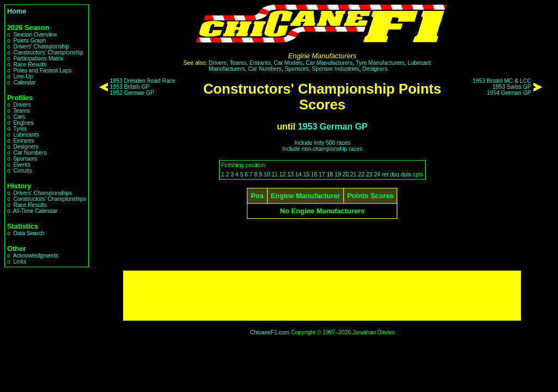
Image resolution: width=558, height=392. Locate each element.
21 (354, 174)
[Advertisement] (322, 296)
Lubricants (26, 135)
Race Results (30, 65)
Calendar (25, 82)
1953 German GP (332, 127)
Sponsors (25, 159)
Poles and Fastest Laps (42, 71)
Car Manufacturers (329, 63)
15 (306, 174)
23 (369, 174)
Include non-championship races (322, 149)
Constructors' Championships (49, 199)
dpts (406, 174)
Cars (19, 117)
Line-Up (23, 76)
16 (314, 174)
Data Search (29, 233)
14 (299, 174)
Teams (21, 111)
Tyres (20, 129)
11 (275, 174)
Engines (23, 123)
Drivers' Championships (43, 193)
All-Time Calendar (35, 211)
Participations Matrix (38, 59)
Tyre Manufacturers (380, 63)
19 (338, 174)
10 (267, 174)
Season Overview (35, 35)
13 (290, 174)
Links (20, 262)
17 (322, 174)
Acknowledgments (36, 256)
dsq (395, 174)
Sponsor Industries (335, 69)
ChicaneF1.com (269, 332)
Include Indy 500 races (322, 143)
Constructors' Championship (48, 53)
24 (377, 174)
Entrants (23, 141)
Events (22, 165)
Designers (26, 147)
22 (361, 174)
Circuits (22, 171)
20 (345, 174)
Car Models (288, 63)
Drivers (22, 105)
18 (330, 174)
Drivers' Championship (41, 47)
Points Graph (29, 41)
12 (283, 174)
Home (17, 11)
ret (385, 174)
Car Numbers (30, 153)
